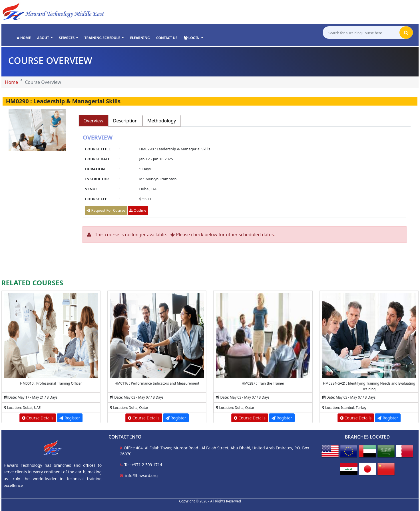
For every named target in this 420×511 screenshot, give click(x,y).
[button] (45, 38)
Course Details (38, 418)
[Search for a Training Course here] (360, 34)
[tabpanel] (245, 176)
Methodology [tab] (162, 121)
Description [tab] (125, 121)
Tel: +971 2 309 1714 (143, 465)
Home (12, 82)
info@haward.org (141, 475)
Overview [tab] (93, 121)
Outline (138, 210)
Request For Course (106, 210)
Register (70, 418)
